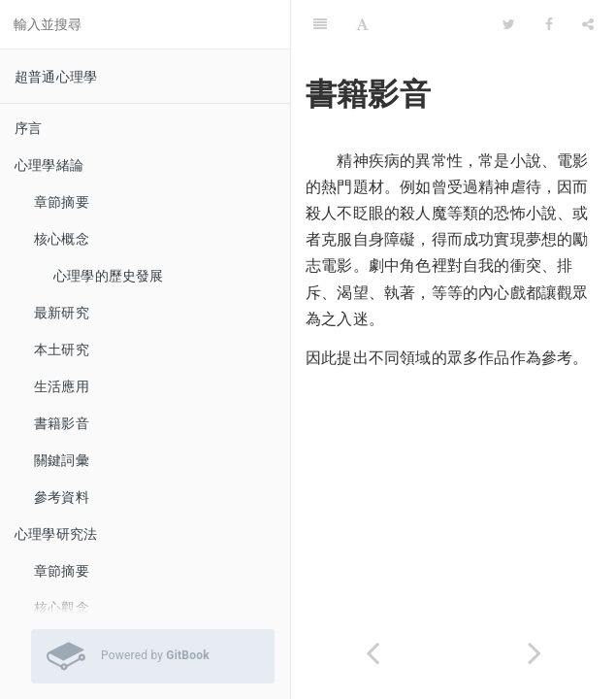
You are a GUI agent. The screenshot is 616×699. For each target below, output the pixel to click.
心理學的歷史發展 (109, 276)
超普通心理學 (56, 77)
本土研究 (62, 349)
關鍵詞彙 (62, 460)
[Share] (588, 24)
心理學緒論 (49, 165)
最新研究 (62, 313)
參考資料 (62, 497)
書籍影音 (62, 423)
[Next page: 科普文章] (535, 653)
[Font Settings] (362, 24)
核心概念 (62, 239)
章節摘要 (62, 202)
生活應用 (62, 386)
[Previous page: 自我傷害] (373, 653)
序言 (28, 128)
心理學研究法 (56, 534)
